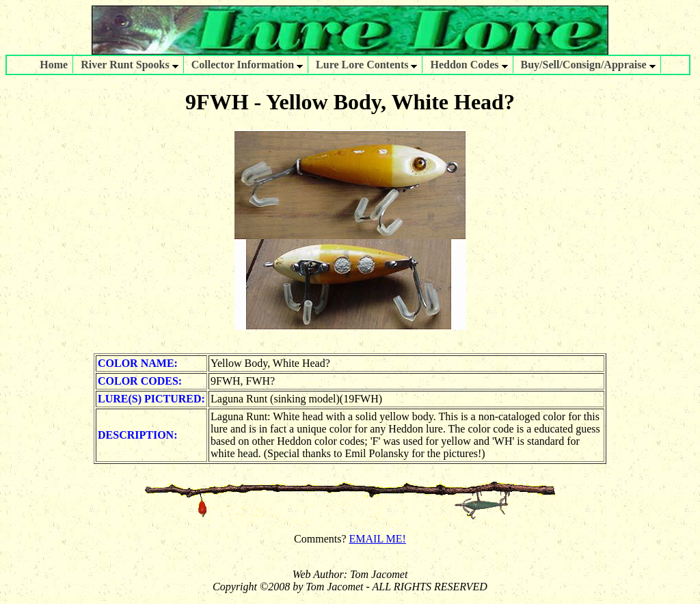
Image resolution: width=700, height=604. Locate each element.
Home (54, 65)
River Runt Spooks (130, 65)
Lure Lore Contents (366, 65)
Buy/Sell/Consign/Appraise (588, 65)
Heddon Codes (469, 65)
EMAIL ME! (378, 539)
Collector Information (247, 65)
